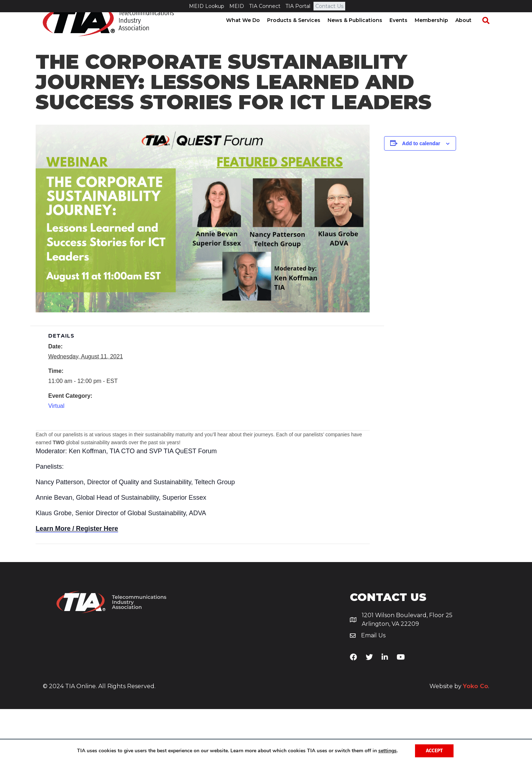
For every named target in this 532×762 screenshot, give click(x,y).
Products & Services (301, 32)
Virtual (56, 459)
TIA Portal (298, 6)
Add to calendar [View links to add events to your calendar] (421, 196)
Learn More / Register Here (77, 581)
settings (387, 751)
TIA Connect (265, 6)
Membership (438, 32)
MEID (237, 6)
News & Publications (362, 32)
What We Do (250, 32)
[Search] (489, 33)
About (470, 32)
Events (405, 32)
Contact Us (329, 6)
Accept (434, 751)
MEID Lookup (207, 6)
